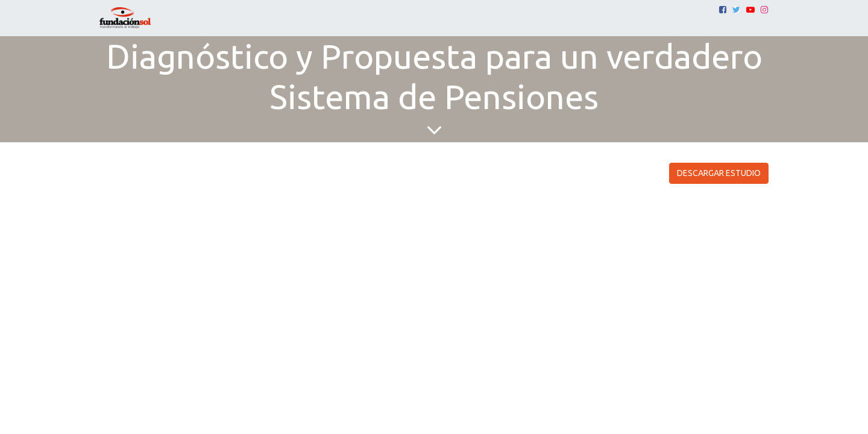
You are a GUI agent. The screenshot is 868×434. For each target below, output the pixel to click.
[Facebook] (723, 10)
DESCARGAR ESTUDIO (719, 173)
